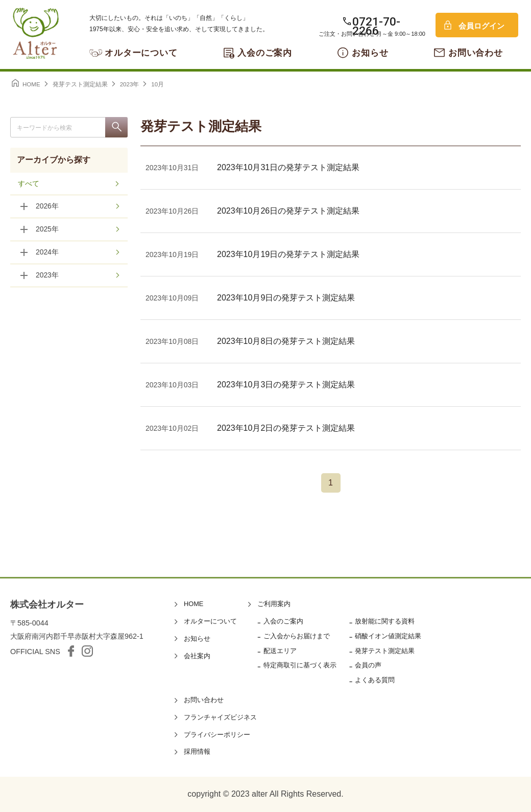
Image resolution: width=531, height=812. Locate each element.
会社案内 (197, 656)
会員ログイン (481, 26)
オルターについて (141, 53)
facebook (71, 651)
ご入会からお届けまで (297, 636)
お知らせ (370, 53)
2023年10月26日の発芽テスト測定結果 (288, 211)
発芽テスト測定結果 (385, 651)
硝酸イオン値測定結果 (388, 636)
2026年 (47, 207)
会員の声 (368, 665)
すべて (29, 184)
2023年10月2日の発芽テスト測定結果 (286, 428)
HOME (194, 604)
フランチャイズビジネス (220, 717)
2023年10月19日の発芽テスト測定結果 (288, 254)
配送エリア (280, 651)
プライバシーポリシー (217, 735)
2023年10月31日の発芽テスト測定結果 (288, 167)
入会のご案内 (265, 53)
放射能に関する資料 (385, 621)
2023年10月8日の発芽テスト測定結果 (286, 341)
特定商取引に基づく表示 (300, 665)
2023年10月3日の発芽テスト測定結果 (286, 385)
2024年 (47, 253)
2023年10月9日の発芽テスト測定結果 (286, 298)
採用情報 (197, 751)
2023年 (47, 276)
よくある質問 (375, 680)
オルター (36, 33)
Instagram (87, 651)
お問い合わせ (476, 53)
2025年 (47, 230)
